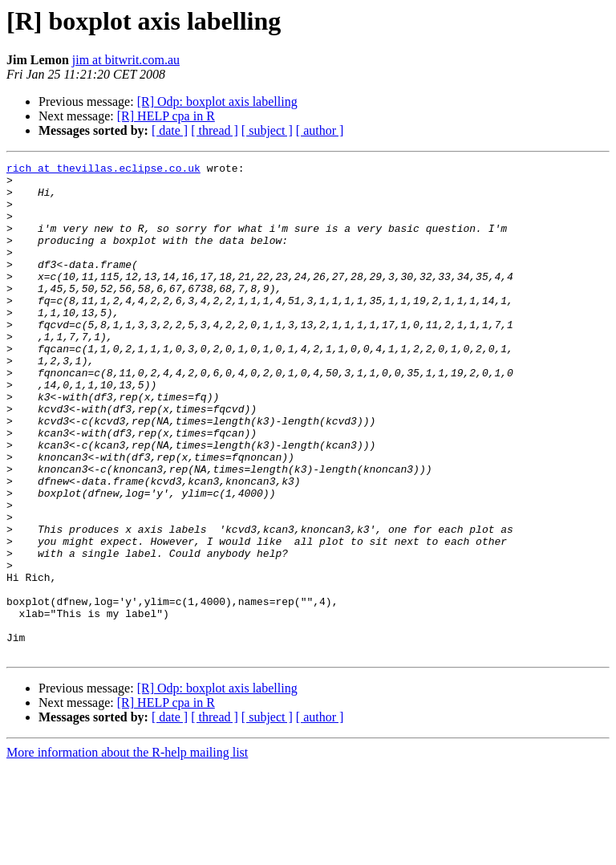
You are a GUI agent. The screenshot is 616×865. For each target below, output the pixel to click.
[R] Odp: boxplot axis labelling (217, 102)
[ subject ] (267, 130)
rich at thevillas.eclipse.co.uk (103, 170)
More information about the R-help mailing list (127, 851)
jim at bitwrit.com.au (126, 60)
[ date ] (170, 130)
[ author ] (320, 130)
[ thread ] (215, 130)
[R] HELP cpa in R (166, 116)
